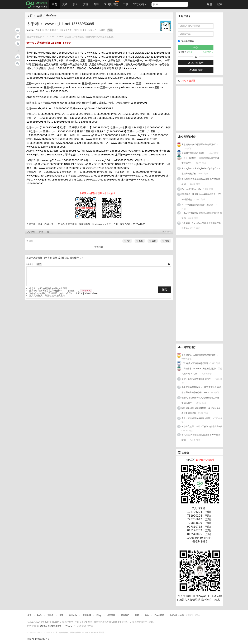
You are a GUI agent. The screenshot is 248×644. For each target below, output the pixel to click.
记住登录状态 (186, 41)
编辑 (30, 264)
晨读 (61, 615)
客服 (140, 241)
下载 (126, 4)
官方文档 (140, 4)
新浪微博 (87, 615)
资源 (86, 4)
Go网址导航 (111, 3)
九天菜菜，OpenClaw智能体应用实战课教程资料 (201, 226)
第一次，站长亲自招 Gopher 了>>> (49, 43)
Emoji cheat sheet (88, 293)
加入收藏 (31, 232)
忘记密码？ (208, 52)
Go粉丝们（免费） (212, 600)
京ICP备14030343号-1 (38, 639)
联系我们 (125, 615)
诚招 (153, 241)
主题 (55, 4)
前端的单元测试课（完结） (194, 153)
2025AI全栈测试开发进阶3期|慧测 (198, 205)
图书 (96, 4)
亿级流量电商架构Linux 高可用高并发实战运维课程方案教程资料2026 (201, 390)
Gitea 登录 (196, 70)
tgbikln (30, 30)
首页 (30, 16)
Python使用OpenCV (191, 189)
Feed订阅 (159, 615)
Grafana (51, 16)
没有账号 (74, 258)
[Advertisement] (202, 108)
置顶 (110, 30)
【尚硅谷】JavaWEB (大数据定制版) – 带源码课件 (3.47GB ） (202, 371)
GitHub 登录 (196, 63)
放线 (166, 241)
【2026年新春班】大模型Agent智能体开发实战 (202, 215)
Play (99, 615)
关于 (29, 615)
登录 (220, 4)
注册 (209, 4)
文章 (65, 4)
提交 (164, 289)
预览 (39, 264)
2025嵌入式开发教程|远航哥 (195, 363)
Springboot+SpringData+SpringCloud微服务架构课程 (201, 171)
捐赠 (137, 615)
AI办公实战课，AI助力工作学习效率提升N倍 (202, 427)
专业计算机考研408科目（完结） (197, 379)
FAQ (39, 615)
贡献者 (50, 615)
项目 (75, 4)
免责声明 (111, 615)
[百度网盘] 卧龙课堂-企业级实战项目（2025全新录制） (202, 197)
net (127, 241)
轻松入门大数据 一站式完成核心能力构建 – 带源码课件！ (201, 161)
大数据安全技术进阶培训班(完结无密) (199, 145)
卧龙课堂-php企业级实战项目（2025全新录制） (201, 181)
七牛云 (90, 626)
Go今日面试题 (188, 81)
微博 (41, 232)
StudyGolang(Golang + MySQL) (56, 626)
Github (73, 615)
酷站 (147, 615)
